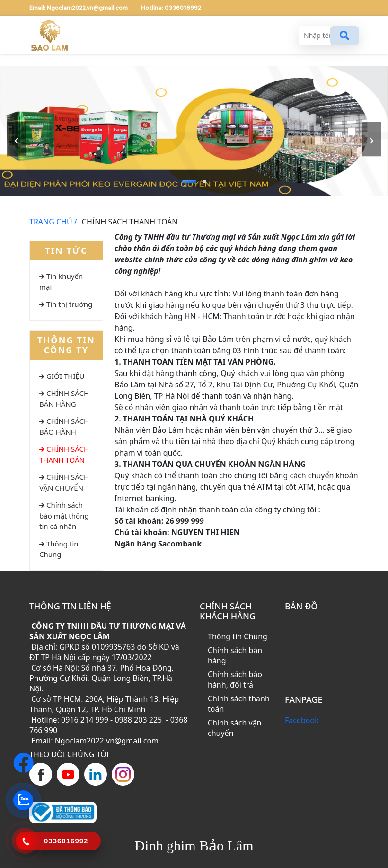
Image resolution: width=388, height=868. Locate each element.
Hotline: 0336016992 (171, 8)
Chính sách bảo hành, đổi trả (235, 680)
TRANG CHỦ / (53, 222)
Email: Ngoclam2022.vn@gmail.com (79, 8)
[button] (189, 182)
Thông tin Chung (238, 636)
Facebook (302, 720)
